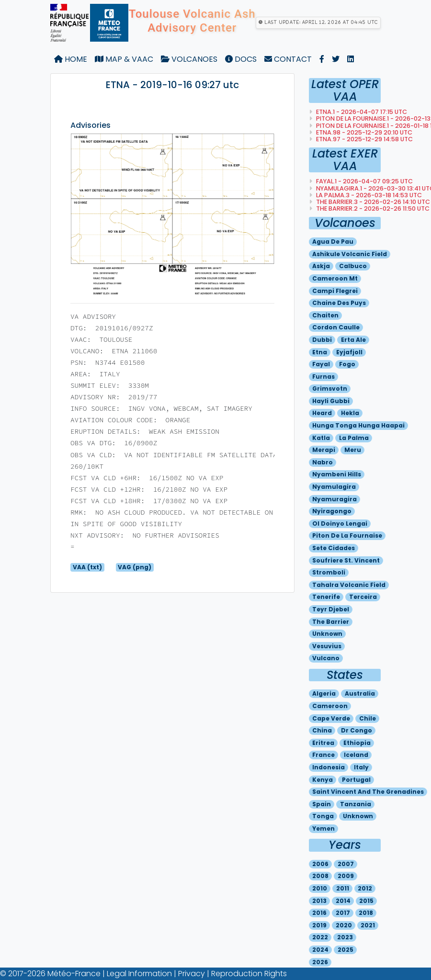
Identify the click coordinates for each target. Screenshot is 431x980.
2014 (343, 901)
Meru (353, 450)
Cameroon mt (335, 278)
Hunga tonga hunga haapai (358, 425)
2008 (320, 876)
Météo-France (74, 974)
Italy (361, 767)
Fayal (321, 364)
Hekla (350, 413)
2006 (320, 864)
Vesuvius (327, 646)
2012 (365, 888)
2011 (343, 888)
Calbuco (353, 266)
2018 (366, 913)
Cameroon (330, 706)
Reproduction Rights (249, 974)
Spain (322, 804)
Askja (321, 266)
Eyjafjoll (349, 352)
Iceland (356, 755)
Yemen (323, 828)
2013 (319, 901)
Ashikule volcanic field (350, 254)
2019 (319, 925)
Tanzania (356, 804)
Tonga (323, 816)
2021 (368, 925)
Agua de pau (333, 242)
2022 (320, 937)
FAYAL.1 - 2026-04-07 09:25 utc (364, 181)
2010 (320, 888)
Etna (320, 352)
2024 (320, 950)
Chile (368, 718)
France (323, 755)
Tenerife (326, 597)
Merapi (324, 450)
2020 (344, 925)
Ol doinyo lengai (340, 524)
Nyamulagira (334, 487)
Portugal (356, 780)
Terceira (363, 597)
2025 (346, 950)
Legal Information (139, 974)
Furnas (323, 377)
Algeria (324, 693)
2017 (343, 913)
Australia (360, 693)
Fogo (347, 364)
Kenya (323, 780)
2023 (345, 937)
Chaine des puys (339, 303)
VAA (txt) (87, 567)
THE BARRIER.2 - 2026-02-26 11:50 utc (372, 208)
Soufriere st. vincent (346, 560)
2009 (346, 876)
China (322, 730)
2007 (346, 864)
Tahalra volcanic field (349, 585)
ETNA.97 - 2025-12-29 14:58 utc (364, 139)
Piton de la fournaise (347, 535)
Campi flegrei (335, 291)
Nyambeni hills (337, 474)
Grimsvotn (330, 389)
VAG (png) (135, 567)
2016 (319, 913)
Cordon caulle (336, 327)
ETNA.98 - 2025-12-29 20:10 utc (363, 132)
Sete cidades (334, 548)
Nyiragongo (332, 511)
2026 (320, 962)
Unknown (327, 634)
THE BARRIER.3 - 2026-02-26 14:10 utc (372, 202)
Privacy (192, 974)
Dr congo (357, 730)
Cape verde (331, 718)
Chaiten (325, 315)
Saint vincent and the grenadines (368, 792)
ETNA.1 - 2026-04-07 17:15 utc (361, 112)
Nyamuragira (335, 499)
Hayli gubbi (331, 401)
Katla (321, 438)
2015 (366, 901)
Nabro (323, 462)
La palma (354, 438)
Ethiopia (357, 743)
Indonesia (329, 767)
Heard (322, 413)
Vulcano (326, 658)
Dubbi (322, 340)
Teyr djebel (331, 609)
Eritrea (323, 743)
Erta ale (353, 340)
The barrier (331, 622)
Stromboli (329, 572)
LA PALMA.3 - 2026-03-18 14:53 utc (368, 195)
